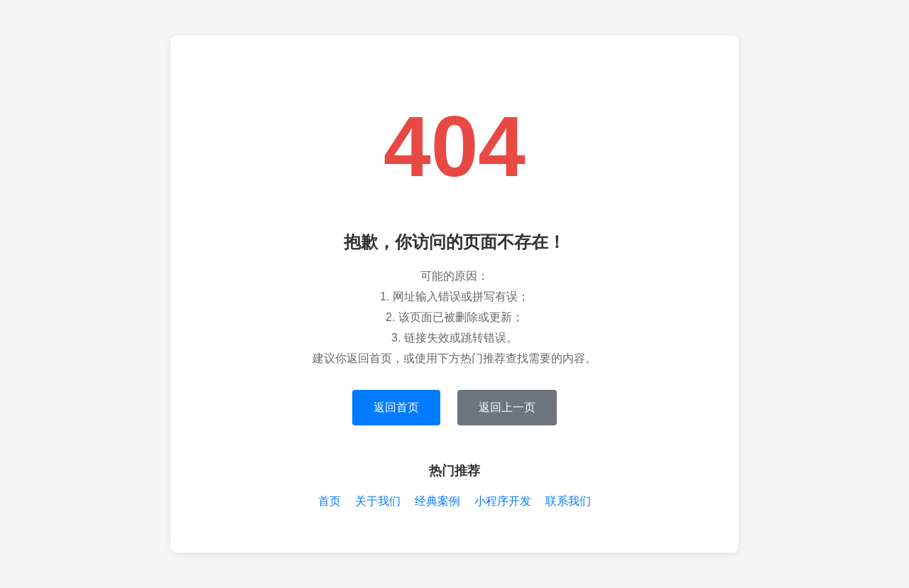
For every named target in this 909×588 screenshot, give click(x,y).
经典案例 (437, 501)
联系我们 (568, 501)
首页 (330, 501)
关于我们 (378, 501)
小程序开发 (503, 501)
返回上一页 (507, 407)
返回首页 (396, 407)
